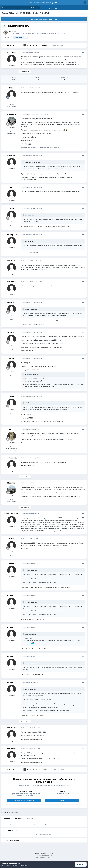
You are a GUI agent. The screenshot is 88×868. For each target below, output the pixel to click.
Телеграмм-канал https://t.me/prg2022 (42, 3)
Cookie (50, 853)
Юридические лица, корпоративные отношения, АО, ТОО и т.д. (43, 33)
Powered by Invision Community (44, 857)
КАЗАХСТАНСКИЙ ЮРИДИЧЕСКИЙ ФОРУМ (26, 13)
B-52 (16, 31)
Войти (62, 800)
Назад (9, 45)
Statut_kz (11, 302)
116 (12, 131)
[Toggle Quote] (24, 162)
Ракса (11, 208)
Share (8, 37)
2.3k (12, 105)
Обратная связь (41, 853)
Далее (44, 45)
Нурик (11, 88)
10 (40, 45)
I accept (81, 864)
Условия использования (20, 865)
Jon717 (11, 429)
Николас (11, 483)
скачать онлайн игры (28, 466)
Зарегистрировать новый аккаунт (24, 800)
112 (12, 446)
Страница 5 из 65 (59, 45)
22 (12, 225)
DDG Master (11, 114)
